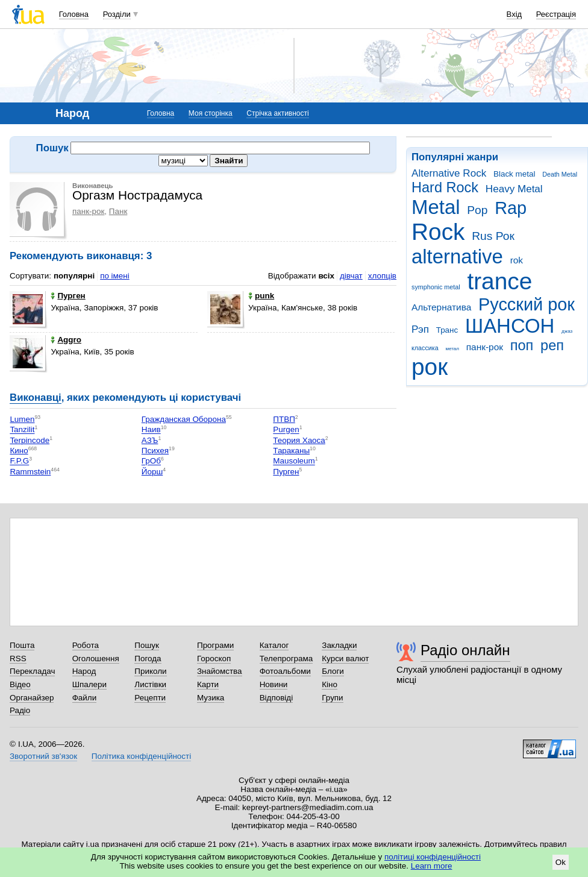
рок (430, 367)
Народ (84, 671)
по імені (115, 276)
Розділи (117, 14)
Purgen (286, 430)
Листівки (150, 684)
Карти (208, 684)
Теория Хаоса (299, 440)
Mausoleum (294, 461)
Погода (148, 659)
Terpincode (30, 440)
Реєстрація (556, 14)
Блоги (333, 671)
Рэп (420, 329)
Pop (477, 210)
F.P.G (19, 461)
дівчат (351, 276)
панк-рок (485, 347)
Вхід (514, 14)
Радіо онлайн (465, 650)
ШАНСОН (510, 326)
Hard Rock (445, 187)
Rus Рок (493, 236)
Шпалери (89, 684)
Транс (447, 330)
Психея (155, 451)
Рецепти (150, 698)
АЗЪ (150, 440)
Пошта (22, 645)
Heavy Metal (514, 189)
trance (499, 281)
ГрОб (151, 461)
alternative (457, 256)
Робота (86, 645)
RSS (18, 659)
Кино (19, 451)
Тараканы (291, 451)
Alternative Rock (449, 173)
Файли (85, 698)
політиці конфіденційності (433, 857)
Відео (20, 684)
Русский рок (527, 304)
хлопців (382, 276)
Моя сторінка (211, 113)
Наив (151, 430)
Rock (438, 232)
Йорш (152, 472)
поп (522, 345)
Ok (561, 862)
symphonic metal (436, 287)
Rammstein (30, 472)
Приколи (150, 671)
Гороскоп (214, 659)
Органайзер (32, 698)
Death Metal (560, 174)
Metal (436, 207)
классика (425, 348)
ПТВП (284, 419)
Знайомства (220, 671)
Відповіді (277, 698)
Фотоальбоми (285, 671)
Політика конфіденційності (141, 756)
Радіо (20, 710)
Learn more (432, 866)
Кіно (330, 684)
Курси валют (345, 659)
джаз (567, 331)
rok (517, 260)
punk (261, 296)
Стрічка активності (277, 113)
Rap (511, 208)
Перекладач (32, 671)
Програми (215, 645)
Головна (74, 14)
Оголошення (96, 659)
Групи (332, 698)
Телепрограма (286, 659)
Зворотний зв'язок (43, 756)
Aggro (66, 340)
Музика (211, 698)
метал (452, 349)
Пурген (68, 296)
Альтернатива (441, 307)
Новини (274, 684)
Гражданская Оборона (184, 419)
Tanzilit (22, 430)
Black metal (514, 174)
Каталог (274, 645)
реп (552, 345)
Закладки (339, 645)
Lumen (22, 419)
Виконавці (36, 398)
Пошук (147, 645)
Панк (118, 211)
